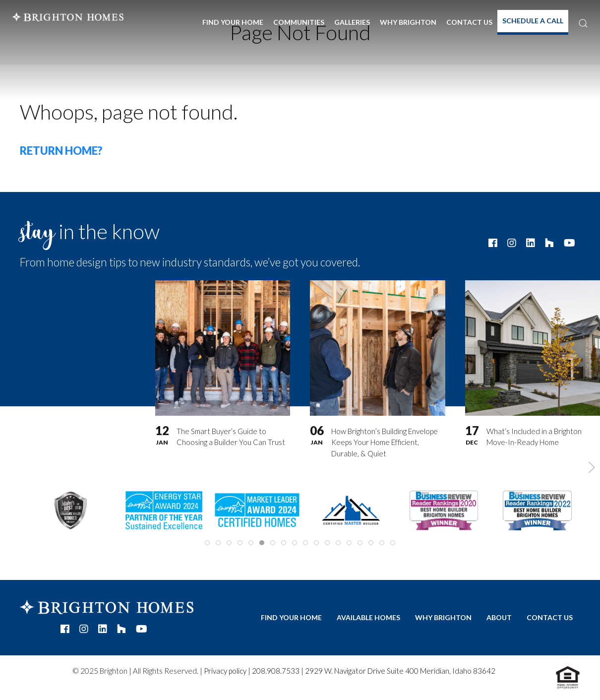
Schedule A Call (533, 21)
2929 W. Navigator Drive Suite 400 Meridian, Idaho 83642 (400, 671)
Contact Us (469, 22)
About (499, 617)
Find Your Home (233, 22)
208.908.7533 (276, 671)
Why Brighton (408, 22)
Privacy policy (225, 671)
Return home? (61, 151)
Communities (299, 22)
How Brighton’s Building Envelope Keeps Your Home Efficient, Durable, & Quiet (385, 442)
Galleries (352, 22)
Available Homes (368, 617)
